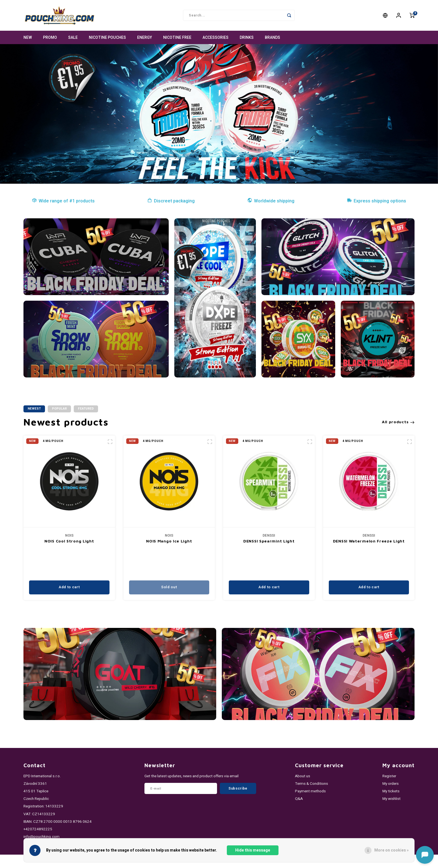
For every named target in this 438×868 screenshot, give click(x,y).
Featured (86, 409)
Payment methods (310, 791)
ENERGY (145, 38)
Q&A (299, 799)
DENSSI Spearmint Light (369, 541)
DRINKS (247, 38)
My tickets (391, 791)
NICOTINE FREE (177, 38)
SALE (73, 38)
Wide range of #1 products (63, 201)
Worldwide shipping (271, 201)
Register (389, 776)
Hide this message (253, 850)
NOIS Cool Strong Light (169, 541)
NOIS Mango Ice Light (269, 541)
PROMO (50, 38)
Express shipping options (377, 201)
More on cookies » (391, 850)
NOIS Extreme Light (69, 541)
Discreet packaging (171, 201)
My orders (391, 784)
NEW (28, 38)
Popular (59, 409)
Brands (272, 38)
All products (398, 422)
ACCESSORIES (216, 38)
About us (303, 776)
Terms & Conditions (311, 784)
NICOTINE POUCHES (107, 38)
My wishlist (391, 799)
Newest (34, 409)
